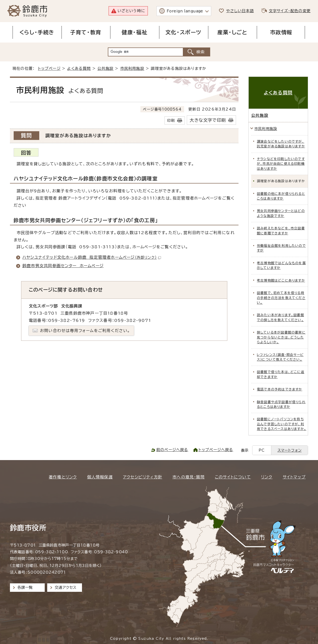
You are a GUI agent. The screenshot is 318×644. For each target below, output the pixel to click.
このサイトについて (233, 477)
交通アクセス (65, 587)
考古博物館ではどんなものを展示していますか (281, 265)
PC (262, 450)
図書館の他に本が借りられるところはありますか (281, 196)
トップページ (49, 68)
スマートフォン (290, 450)
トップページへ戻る (216, 450)
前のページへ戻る (172, 450)
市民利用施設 (132, 68)
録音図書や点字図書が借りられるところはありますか (281, 404)
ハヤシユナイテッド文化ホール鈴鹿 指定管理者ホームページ (92, 257)
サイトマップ (294, 477)
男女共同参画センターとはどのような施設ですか (281, 213)
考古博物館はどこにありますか (281, 280)
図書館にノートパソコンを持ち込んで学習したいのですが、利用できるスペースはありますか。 (282, 424)
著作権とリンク (63, 477)
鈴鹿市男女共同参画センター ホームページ (63, 266)
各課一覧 (25, 587)
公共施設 (105, 68)
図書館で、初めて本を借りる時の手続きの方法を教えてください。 (281, 298)
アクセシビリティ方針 (143, 477)
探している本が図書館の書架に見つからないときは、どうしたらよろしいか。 (281, 337)
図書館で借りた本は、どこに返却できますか (281, 374)
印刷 (171, 120)
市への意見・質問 (189, 477)
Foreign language (185, 11)
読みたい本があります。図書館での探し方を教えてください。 (280, 317)
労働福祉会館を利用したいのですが (281, 248)
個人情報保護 (100, 477)
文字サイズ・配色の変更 (290, 11)
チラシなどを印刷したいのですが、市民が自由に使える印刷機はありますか (281, 164)
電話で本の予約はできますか (280, 389)
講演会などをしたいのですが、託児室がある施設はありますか (281, 144)
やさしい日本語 (240, 11)
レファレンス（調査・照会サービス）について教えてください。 (280, 357)
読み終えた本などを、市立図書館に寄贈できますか (281, 231)
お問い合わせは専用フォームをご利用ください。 (85, 331)
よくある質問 (79, 68)
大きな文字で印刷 (208, 120)
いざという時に (131, 11)
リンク (267, 477)
